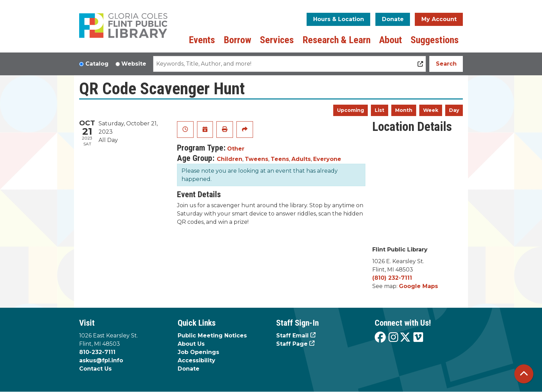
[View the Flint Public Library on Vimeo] (418, 338)
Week (431, 110)
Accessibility (197, 360)
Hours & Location (339, 19)
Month (404, 110)
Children (230, 159)
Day (454, 110)
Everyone (327, 159)
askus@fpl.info (101, 360)
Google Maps (418, 286)
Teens (280, 159)
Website (134, 64)
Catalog (97, 64)
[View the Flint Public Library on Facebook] (380, 338)
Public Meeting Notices (212, 336)
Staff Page (292, 344)
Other (236, 149)
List (380, 110)
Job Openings (198, 352)
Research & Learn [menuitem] (337, 40)
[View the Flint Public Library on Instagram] (393, 338)
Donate (393, 19)
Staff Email (292, 336)
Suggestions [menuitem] (435, 40)
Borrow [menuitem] (237, 40)
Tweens (256, 159)
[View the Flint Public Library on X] (405, 338)
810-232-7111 (97, 352)
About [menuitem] (391, 40)
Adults (301, 159)
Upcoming (351, 110)
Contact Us (95, 369)
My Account (439, 19)
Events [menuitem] (202, 40)
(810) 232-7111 (392, 278)
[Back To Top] (524, 374)
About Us (191, 344)
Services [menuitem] (277, 40)
